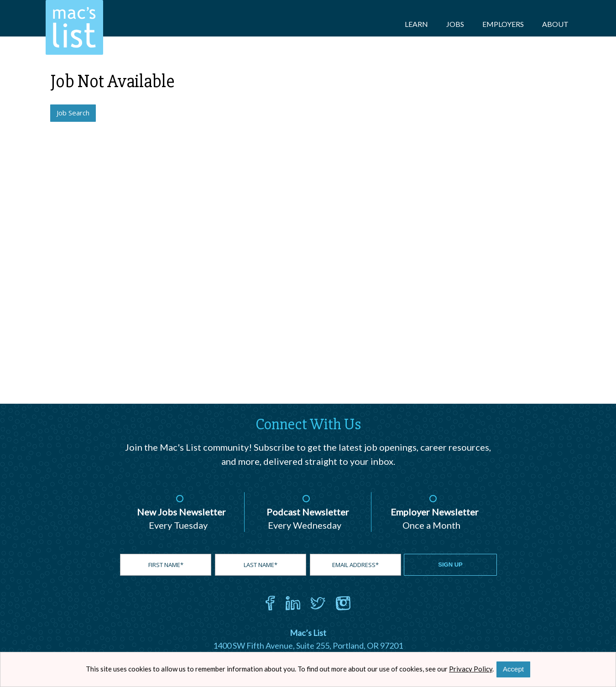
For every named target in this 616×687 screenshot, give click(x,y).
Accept (513, 669)
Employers (503, 24)
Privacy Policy (471, 669)
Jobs (455, 24)
